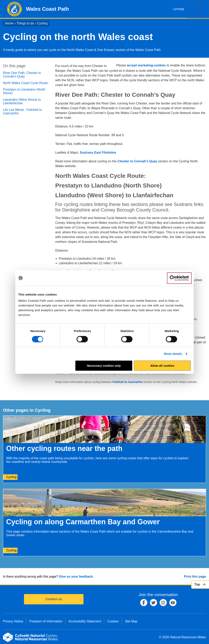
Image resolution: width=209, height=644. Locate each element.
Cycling (42, 23)
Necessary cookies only (104, 366)
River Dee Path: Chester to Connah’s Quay (22, 75)
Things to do (25, 23)
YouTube (173, 603)
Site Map (131, 621)
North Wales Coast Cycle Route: (26, 83)
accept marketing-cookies (146, 65)
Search (192, 9)
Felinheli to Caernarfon (128, 382)
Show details (173, 354)
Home (9, 23)
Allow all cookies (162, 366)
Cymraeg (178, 9)
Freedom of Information (46, 621)
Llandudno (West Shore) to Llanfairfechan (22, 101)
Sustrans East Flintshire (98, 153)
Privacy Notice (13, 621)
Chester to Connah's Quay (137, 161)
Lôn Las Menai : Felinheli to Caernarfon (22, 111)
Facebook (144, 603)
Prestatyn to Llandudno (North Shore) (24, 91)
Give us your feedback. (76, 577)
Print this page (195, 577)
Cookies (113, 621)
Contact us (54, 599)
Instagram (163, 603)
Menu (203, 9)
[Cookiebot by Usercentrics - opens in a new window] (179, 278)
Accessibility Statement (85, 621)
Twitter (153, 603)
